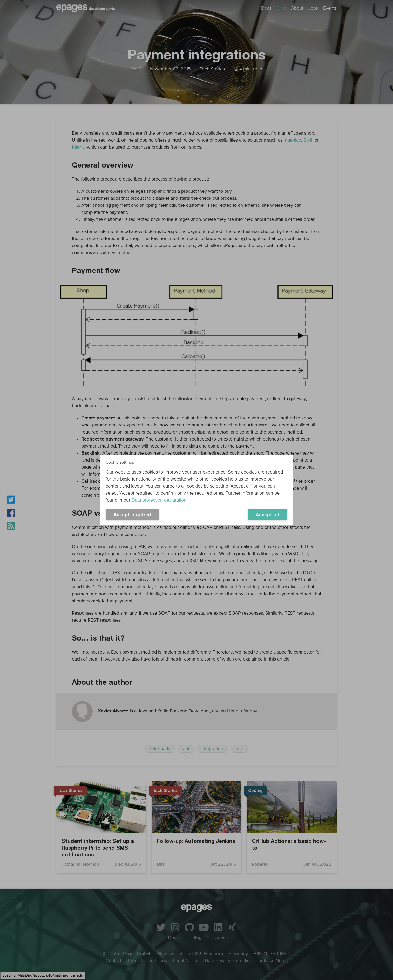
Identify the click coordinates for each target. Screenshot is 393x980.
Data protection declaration (159, 500)
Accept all (268, 515)
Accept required (132, 515)
